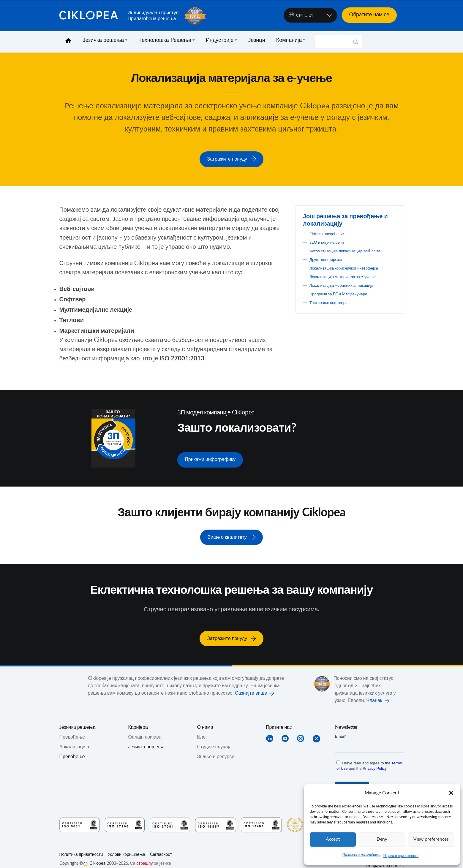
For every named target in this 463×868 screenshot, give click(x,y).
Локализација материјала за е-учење (350, 282)
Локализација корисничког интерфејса (352, 273)
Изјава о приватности (401, 856)
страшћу (145, 855)
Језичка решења (103, 40)
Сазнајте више (251, 685)
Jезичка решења (78, 719)
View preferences (431, 839)
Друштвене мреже (330, 265)
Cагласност (161, 846)
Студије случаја (214, 738)
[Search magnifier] (356, 44)
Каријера (138, 719)
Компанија (289, 40)
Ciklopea (91, 16)
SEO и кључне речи (331, 240)
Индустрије (220, 40)
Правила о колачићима (361, 855)
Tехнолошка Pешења (165, 40)
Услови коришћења (127, 846)
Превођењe (72, 728)
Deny (382, 839)
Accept (333, 839)
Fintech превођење (330, 232)
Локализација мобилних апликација (349, 291)
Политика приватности (81, 846)
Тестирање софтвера (333, 308)
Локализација (74, 738)
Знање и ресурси (216, 748)
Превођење (72, 748)
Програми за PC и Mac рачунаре (345, 299)
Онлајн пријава (145, 728)
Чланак (374, 692)
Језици (256, 40)
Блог (202, 728)
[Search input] (336, 41)
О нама (205, 719)
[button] (451, 793)
